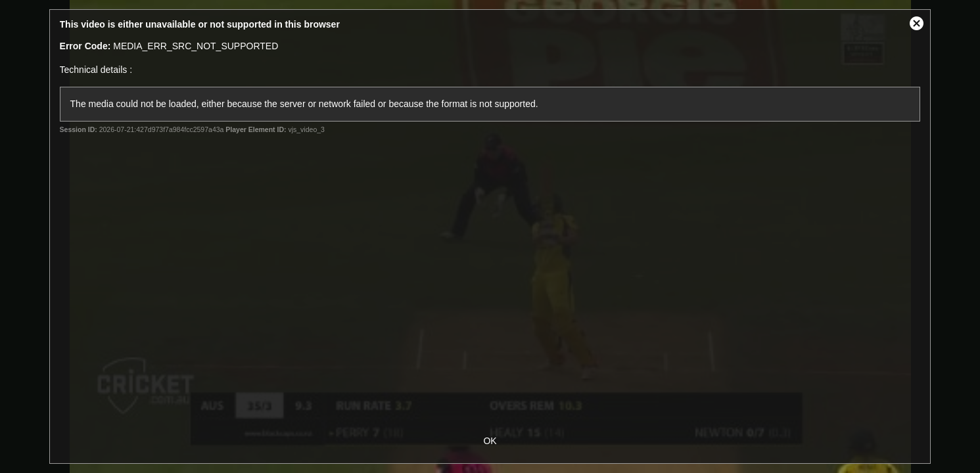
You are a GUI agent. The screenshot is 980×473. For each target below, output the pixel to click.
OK (490, 441)
